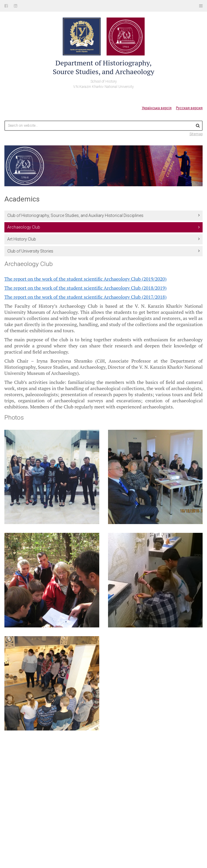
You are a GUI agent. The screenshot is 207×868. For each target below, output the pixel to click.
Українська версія (157, 108)
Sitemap (196, 134)
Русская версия (189, 108)
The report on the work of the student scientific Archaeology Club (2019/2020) (85, 279)
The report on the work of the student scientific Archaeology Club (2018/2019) (85, 288)
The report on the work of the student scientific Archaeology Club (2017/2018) (85, 297)
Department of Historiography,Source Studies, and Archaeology (103, 67)
